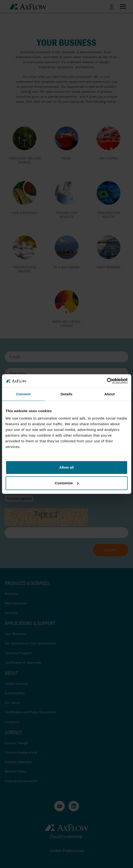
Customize (67, 483)
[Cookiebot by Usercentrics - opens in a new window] (107, 381)
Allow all (66, 467)
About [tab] (110, 394)
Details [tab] (67, 394)
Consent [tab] (23, 394)
